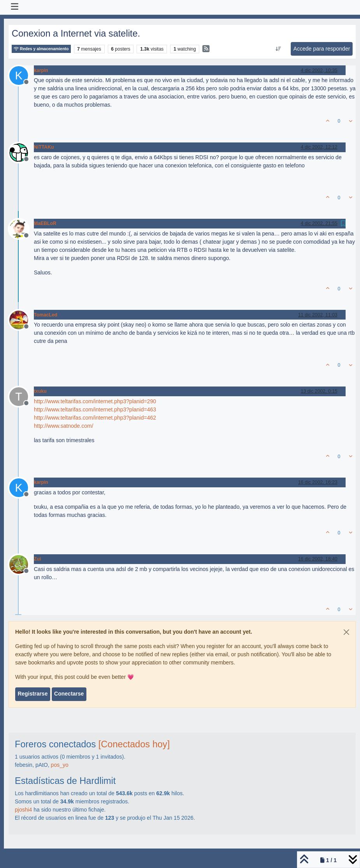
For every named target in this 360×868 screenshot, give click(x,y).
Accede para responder (322, 49)
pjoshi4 (23, 810)
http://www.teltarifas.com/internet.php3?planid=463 (95, 409)
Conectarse (69, 694)
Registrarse (32, 694)
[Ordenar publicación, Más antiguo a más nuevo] (278, 49)
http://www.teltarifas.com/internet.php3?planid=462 (95, 418)
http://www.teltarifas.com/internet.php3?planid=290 (95, 401)
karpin (41, 70)
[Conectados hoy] (134, 744)
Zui (37, 559)
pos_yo (60, 765)
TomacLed (46, 315)
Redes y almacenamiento (41, 49)
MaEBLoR (45, 223)
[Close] (346, 632)
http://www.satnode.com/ (64, 426)
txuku (40, 391)
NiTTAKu (44, 147)
